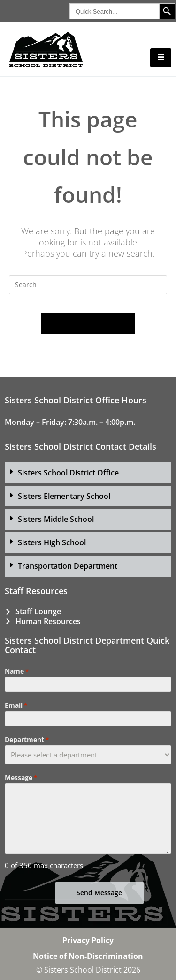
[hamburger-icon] (161, 58)
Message (21, 778)
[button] (88, 473)
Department (27, 740)
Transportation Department (68, 566)
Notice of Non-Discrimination (88, 956)
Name (17, 671)
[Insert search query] (88, 285)
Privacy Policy (88, 940)
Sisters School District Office (68, 473)
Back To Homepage (88, 324)
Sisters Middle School (56, 519)
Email (16, 705)
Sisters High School (52, 542)
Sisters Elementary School (64, 496)
